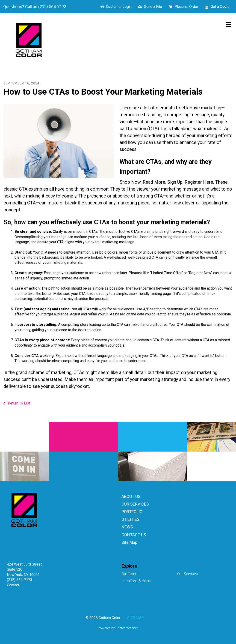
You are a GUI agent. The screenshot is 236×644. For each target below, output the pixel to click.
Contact (13, 585)
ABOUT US (131, 496)
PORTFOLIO (132, 512)
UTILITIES (130, 519)
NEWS (127, 527)
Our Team (129, 574)
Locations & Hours (136, 581)
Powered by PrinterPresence (118, 628)
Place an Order (186, 7)
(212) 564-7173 (20, 580)
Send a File (153, 7)
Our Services (187, 574)
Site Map (129, 542)
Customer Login (119, 7)
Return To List (19, 403)
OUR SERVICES (135, 504)
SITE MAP (136, 618)
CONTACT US (134, 535)
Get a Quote (220, 7)
